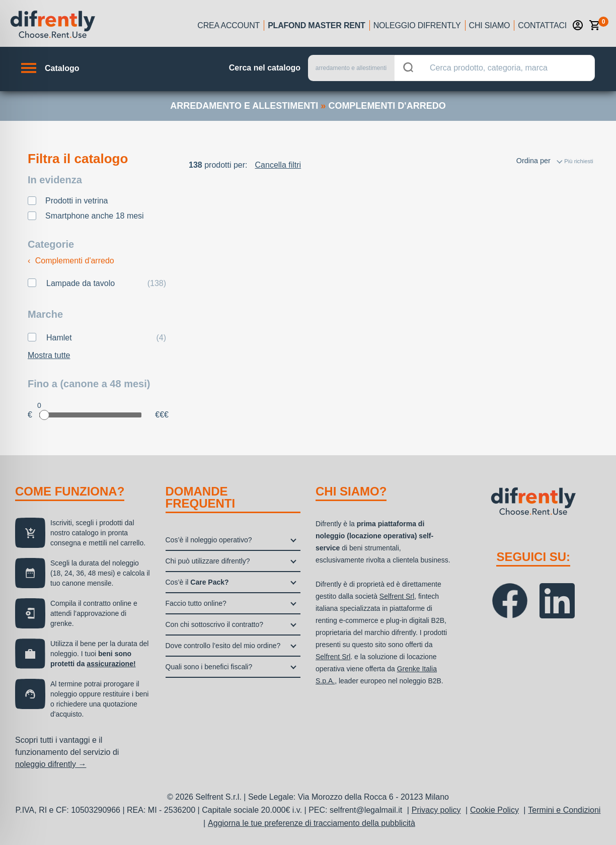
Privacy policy (436, 810)
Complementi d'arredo (71, 261)
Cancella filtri (278, 165)
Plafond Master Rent (317, 25)
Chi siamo (490, 25)
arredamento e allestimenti (244, 106)
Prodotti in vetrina (77, 201)
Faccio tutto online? (196, 603)
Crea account (228, 25)
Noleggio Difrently (417, 25)
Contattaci (542, 25)
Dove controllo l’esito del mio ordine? (223, 646)
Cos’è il (197, 582)
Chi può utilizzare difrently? (208, 561)
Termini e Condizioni (564, 810)
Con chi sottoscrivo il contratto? (215, 624)
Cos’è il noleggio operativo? (209, 540)
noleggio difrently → (51, 764)
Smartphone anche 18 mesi (95, 216)
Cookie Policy (494, 810)
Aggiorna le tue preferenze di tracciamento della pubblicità (312, 823)
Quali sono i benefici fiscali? (209, 667)
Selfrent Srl (397, 596)
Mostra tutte (49, 355)
